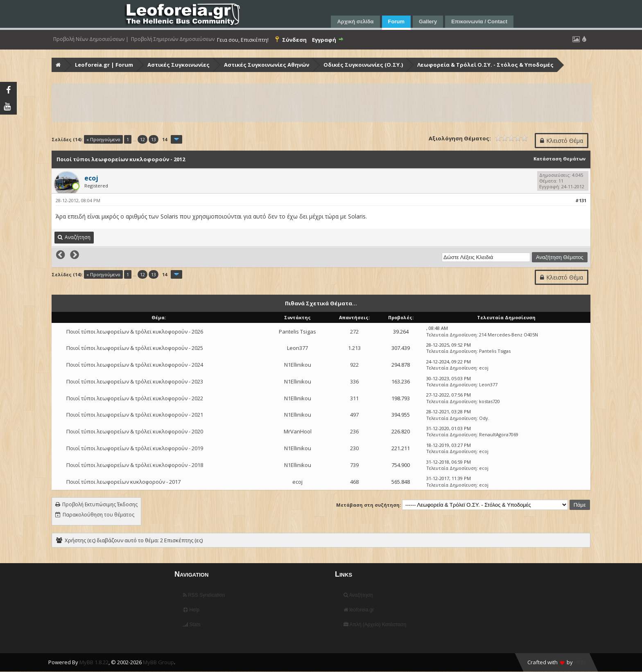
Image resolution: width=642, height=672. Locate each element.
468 (354, 482)
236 (354, 431)
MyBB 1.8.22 (94, 662)
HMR (580, 662)
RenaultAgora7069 (499, 434)
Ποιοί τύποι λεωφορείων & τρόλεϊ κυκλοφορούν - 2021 (135, 415)
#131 (581, 200)
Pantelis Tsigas (297, 331)
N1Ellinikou (298, 365)
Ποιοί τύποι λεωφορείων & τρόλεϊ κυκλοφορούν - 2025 (135, 348)
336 (354, 381)
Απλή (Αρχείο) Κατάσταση (375, 625)
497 (354, 415)
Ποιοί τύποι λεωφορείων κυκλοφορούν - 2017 (123, 482)
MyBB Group (158, 662)
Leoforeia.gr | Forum (104, 65)
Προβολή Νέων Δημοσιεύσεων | (91, 39)
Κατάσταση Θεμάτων (559, 159)
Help (191, 610)
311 (354, 398)
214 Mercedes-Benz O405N (509, 335)
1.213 (354, 348)
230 (354, 448)
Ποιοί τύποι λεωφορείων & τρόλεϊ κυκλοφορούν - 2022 (135, 398)
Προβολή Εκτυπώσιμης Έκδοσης (100, 504)
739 (354, 465)
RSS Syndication (204, 595)
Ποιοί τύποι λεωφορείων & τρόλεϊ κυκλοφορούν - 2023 (135, 381)
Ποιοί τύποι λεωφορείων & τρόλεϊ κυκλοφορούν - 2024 (135, 365)
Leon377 (297, 348)
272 (354, 331)
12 (142, 139)
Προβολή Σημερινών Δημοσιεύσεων (173, 39)
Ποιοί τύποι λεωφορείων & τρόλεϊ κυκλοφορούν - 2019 (135, 448)
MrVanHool (298, 431)
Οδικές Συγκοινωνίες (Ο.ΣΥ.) (363, 65)
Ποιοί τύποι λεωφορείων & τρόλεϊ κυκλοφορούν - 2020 (135, 431)
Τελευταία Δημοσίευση (451, 335)
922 (354, 365)
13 (154, 139)
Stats (192, 625)
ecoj (484, 368)
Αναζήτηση (358, 595)
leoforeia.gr (359, 610)
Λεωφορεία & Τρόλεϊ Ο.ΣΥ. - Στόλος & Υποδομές (485, 65)
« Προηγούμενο (103, 139)
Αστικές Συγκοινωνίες (179, 65)
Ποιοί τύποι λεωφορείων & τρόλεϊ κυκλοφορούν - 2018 (135, 465)
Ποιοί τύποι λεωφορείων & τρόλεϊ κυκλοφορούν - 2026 (135, 331)
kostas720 (489, 401)
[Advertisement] (298, 103)
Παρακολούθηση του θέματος (98, 515)
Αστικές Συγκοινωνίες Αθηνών (267, 65)
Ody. (484, 418)
